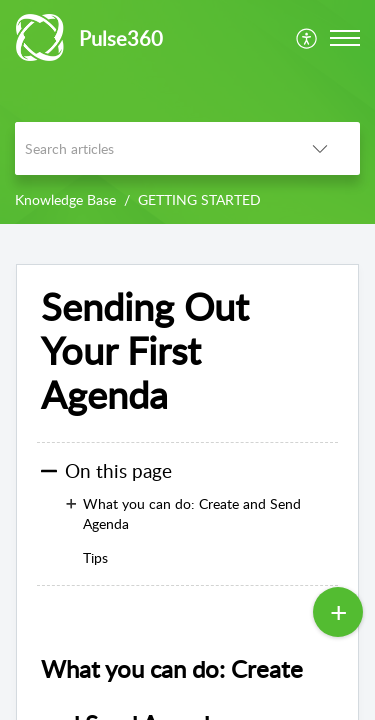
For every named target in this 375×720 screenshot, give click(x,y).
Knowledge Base (65, 199)
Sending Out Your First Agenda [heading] (145, 350)
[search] (147, 148)
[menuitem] (307, 38)
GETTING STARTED (199, 199)
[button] (307, 38)
